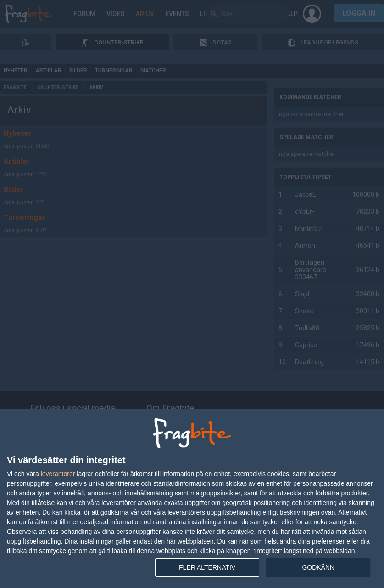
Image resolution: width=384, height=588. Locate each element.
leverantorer (58, 474)
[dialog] (192, 499)
